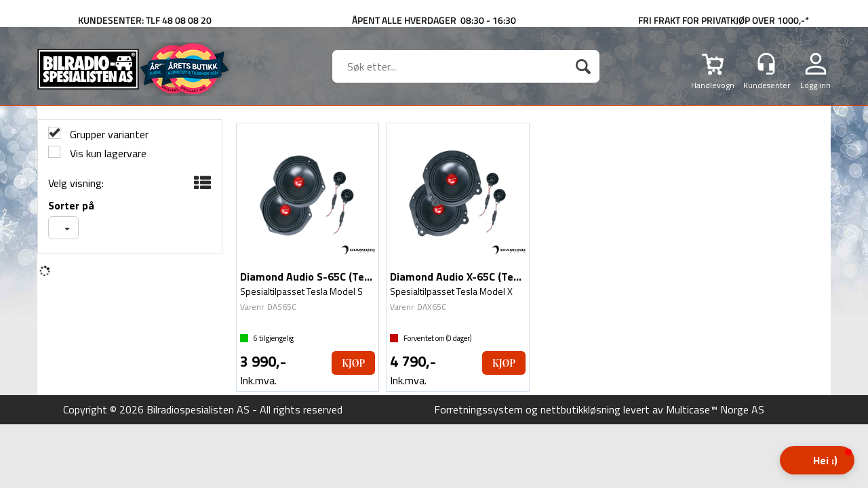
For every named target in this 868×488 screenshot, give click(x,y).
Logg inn (815, 85)
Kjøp (353, 363)
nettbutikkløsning (580, 409)
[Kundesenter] (766, 64)
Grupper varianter (108, 135)
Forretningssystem (478, 409)
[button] (817, 460)
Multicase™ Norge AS (715, 409)
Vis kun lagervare (107, 154)
